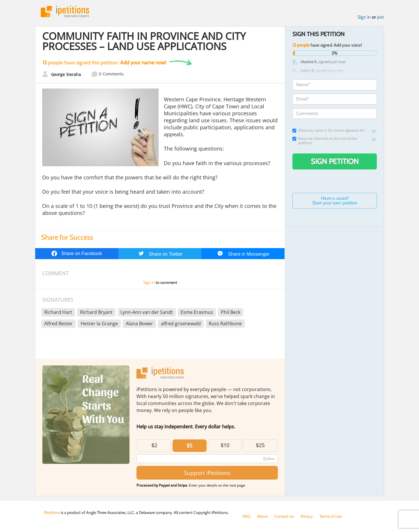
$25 (260, 445)
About (262, 516)
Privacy (307, 516)
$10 (225, 445)
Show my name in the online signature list (328, 130)
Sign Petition (335, 161)
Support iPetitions (207, 473)
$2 (154, 445)
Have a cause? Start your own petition (335, 200)
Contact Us (284, 516)
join (381, 17)
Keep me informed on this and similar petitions (325, 141)
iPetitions (65, 12)
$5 (189, 446)
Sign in (364, 17)
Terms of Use (331, 516)
